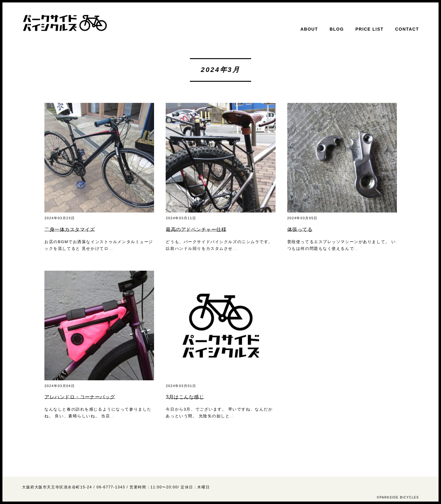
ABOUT (309, 29)
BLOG (337, 29)
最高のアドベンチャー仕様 (196, 229)
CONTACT (407, 29)
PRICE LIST (370, 29)
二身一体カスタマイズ (70, 229)
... (111, 248)
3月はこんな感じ (185, 397)
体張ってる (300, 229)
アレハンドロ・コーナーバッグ (80, 397)
